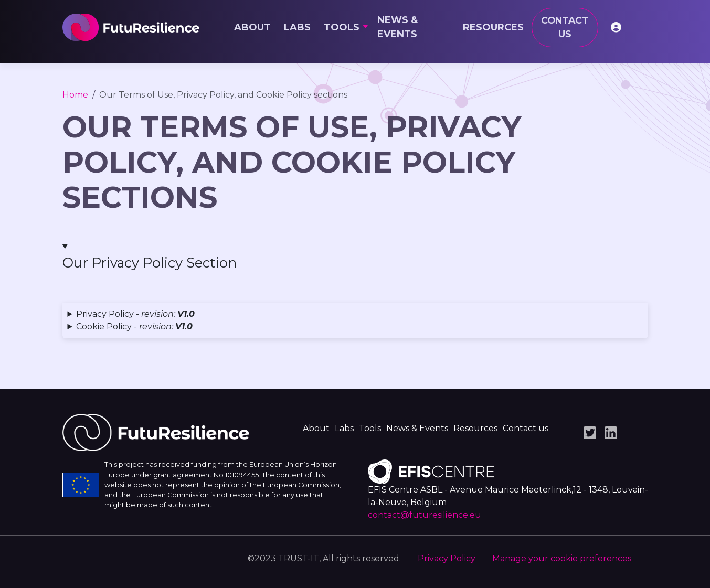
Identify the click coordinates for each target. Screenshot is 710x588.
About (252, 27)
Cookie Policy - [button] (134, 327)
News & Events (398, 27)
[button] (355, 256)
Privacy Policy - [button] (135, 314)
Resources (493, 27)
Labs (297, 27)
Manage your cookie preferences (562, 558)
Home (75, 95)
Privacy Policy (447, 558)
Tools (342, 27)
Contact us (565, 27)
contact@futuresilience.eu (425, 515)
